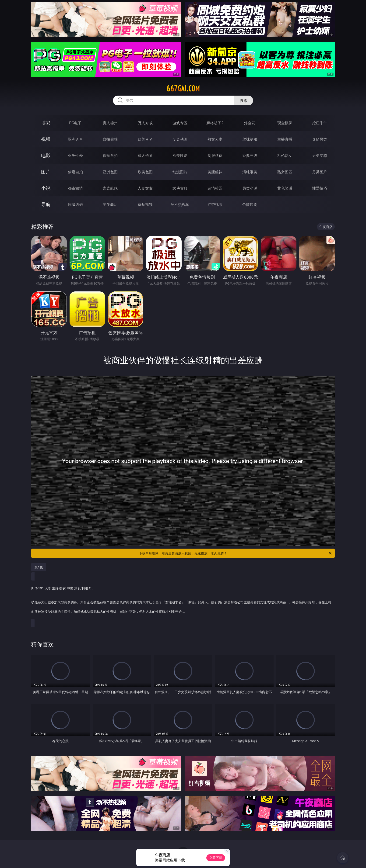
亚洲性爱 (75, 156)
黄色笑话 (285, 188)
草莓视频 (145, 204)
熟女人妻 (215, 139)
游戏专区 (180, 123)
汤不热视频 (180, 204)
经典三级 (250, 156)
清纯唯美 (250, 172)
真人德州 (110, 123)
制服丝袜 (215, 156)
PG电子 (75, 123)
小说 (46, 188)
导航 (46, 204)
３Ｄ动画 (180, 139)
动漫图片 (180, 172)
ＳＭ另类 (320, 139)
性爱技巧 (320, 188)
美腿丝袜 (215, 172)
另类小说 (250, 188)
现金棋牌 (285, 123)
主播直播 (285, 139)
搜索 (244, 100)
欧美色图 (145, 172)
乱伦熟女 (285, 156)
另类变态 (320, 156)
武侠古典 (180, 188)
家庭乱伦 (110, 188)
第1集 (39, 567)
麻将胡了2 (215, 123)
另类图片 (320, 172)
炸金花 (250, 123)
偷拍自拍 (110, 156)
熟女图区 (285, 172)
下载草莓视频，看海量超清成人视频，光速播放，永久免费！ (236, 553)
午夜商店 (110, 204)
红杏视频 (215, 204)
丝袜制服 (250, 139)
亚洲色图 (110, 172)
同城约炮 (75, 204)
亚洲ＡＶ (75, 139)
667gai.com (183, 89)
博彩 (46, 123)
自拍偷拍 (110, 139)
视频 (46, 139)
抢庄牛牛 (320, 123)
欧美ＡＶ (145, 139)
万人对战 (145, 123)
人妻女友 (145, 188)
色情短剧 (250, 204)
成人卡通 (145, 156)
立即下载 (216, 858)
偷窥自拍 (75, 172)
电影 (46, 155)
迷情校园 (215, 188)
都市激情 (75, 188)
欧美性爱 (180, 156)
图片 (46, 172)
